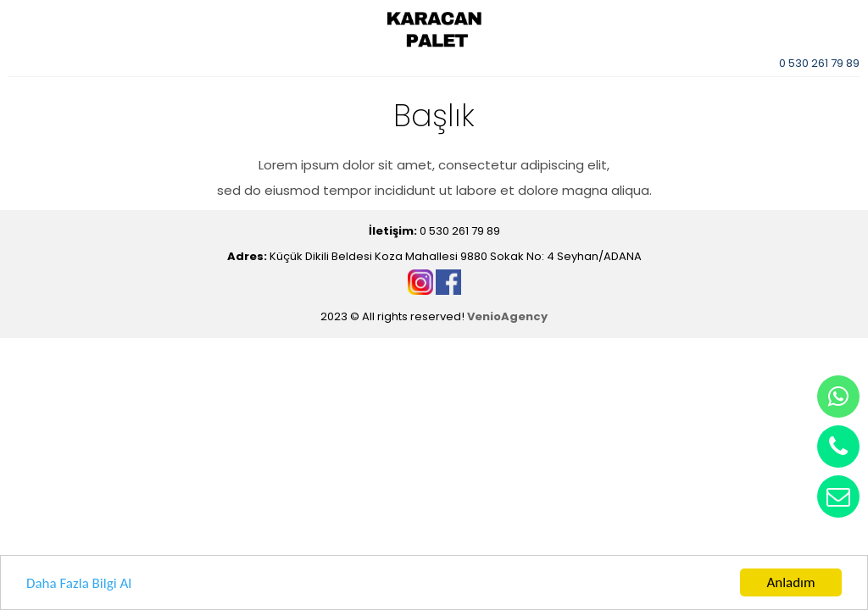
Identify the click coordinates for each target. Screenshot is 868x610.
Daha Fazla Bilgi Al (79, 584)
